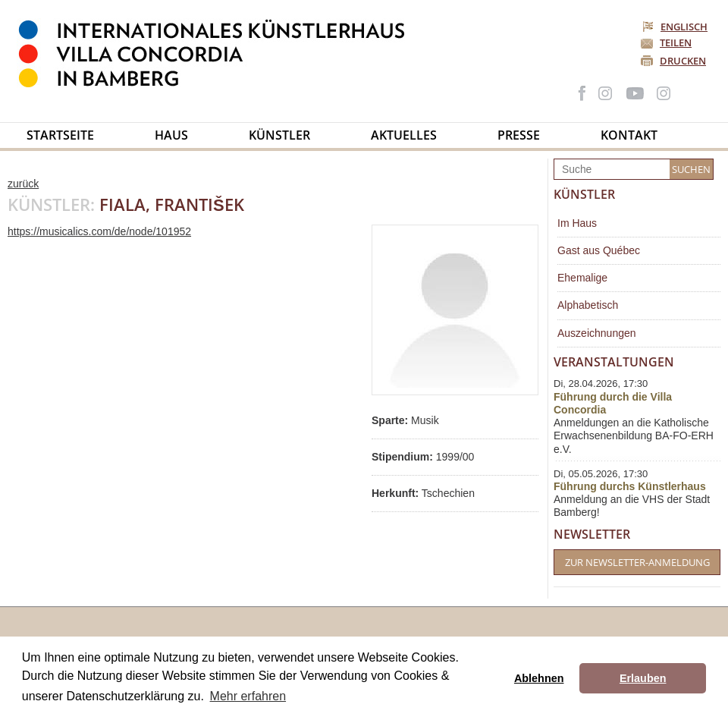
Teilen (676, 42)
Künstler (279, 135)
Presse (519, 135)
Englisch (676, 27)
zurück (23, 184)
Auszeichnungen (597, 333)
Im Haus (577, 223)
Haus (171, 135)
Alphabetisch (588, 305)
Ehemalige (582, 278)
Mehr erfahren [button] (248, 696)
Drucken (683, 61)
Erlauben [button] (643, 678)
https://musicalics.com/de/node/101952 (99, 231)
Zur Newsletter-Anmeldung (637, 562)
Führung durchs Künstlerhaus (630, 486)
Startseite (60, 135)
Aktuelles (404, 135)
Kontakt (629, 135)
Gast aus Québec (599, 250)
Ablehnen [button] (539, 678)
